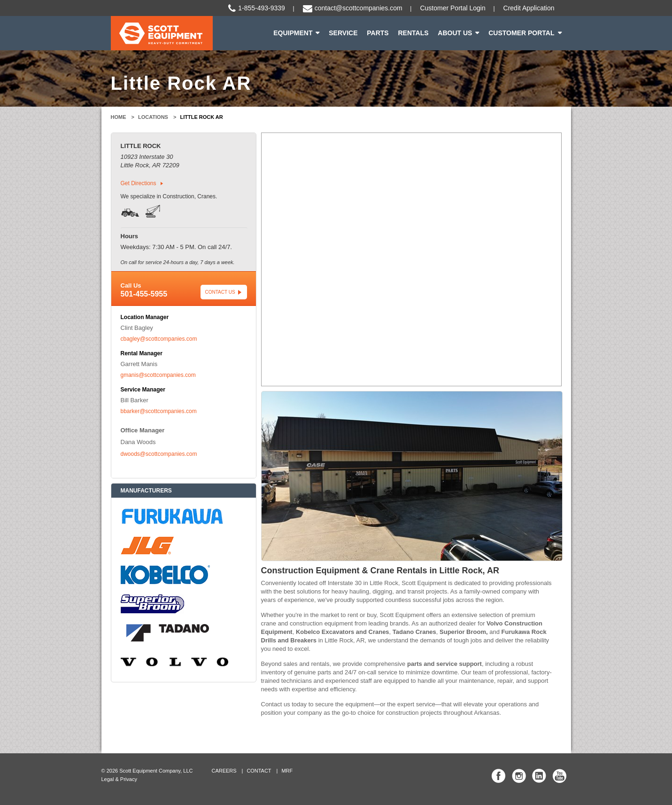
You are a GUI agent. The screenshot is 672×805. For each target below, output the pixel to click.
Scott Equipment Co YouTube (559, 776)
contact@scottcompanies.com (359, 8)
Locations (153, 117)
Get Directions (139, 183)
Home (119, 117)
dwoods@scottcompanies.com (159, 454)
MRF (287, 771)
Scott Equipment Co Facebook (499, 776)
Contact (259, 771)
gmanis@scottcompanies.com (158, 375)
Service (343, 33)
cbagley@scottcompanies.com (159, 339)
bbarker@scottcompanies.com (159, 411)
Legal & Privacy (119, 779)
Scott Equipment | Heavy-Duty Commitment (162, 33)
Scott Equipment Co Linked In (539, 776)
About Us (455, 33)
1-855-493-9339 (262, 8)
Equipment (293, 33)
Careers (224, 771)
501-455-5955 (144, 294)
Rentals (413, 33)
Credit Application (529, 8)
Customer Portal (521, 33)
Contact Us (220, 292)
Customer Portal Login (452, 8)
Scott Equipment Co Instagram (519, 776)
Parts (378, 33)
